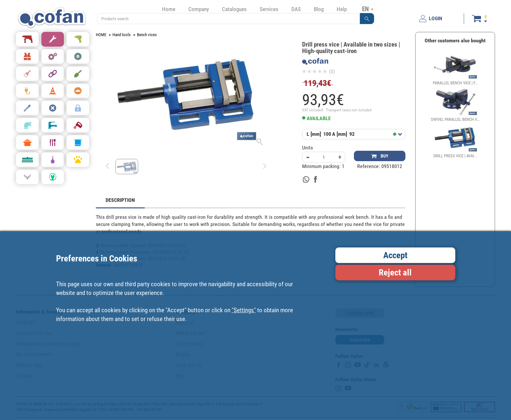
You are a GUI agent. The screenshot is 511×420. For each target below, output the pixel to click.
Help (342, 9)
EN (368, 9)
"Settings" (244, 310)
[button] (367, 19)
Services (269, 9)
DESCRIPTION (120, 200)
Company (199, 9)
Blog (319, 9)
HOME (101, 35)
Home (169, 9)
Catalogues (234, 9)
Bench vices (147, 35)
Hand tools (122, 35)
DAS (296, 9)
